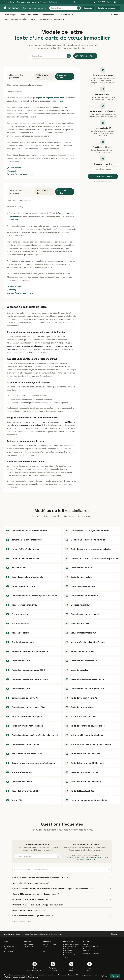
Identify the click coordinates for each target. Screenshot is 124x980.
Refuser (104, 976)
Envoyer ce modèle (62, 76)
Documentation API (30, 947)
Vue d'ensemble (29, 944)
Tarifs (22, 15)
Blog (45, 951)
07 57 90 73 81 (100, 2)
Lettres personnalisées (19, 19)
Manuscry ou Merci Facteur (69, 947)
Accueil (6, 19)
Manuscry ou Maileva (70, 955)
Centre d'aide (67, 15)
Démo (117, 2)
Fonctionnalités (49, 15)
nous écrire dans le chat (86, 860)
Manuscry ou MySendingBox (68, 952)
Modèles (116, 15)
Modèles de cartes (50, 944)
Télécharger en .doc (43, 76)
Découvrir (116, 934)
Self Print (6, 949)
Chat (110, 2)
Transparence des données (89, 950)
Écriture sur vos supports (91, 953)
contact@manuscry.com (83, 2)
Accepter (115, 976)
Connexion (88, 8)
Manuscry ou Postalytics (71, 944)
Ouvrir (71, 970)
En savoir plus (33, 977)
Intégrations (33, 15)
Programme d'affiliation (91, 947)
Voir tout (66, 957)
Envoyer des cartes (85, 56)
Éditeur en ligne (10, 15)
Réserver (89, 970)
